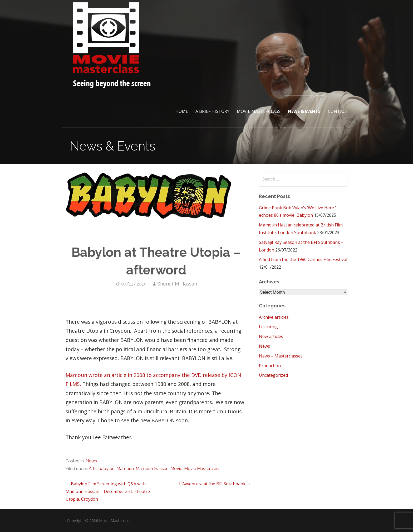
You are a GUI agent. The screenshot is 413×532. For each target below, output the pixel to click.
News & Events (304, 111)
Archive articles (274, 317)
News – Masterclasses (281, 356)
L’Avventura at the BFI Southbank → (215, 484)
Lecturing (268, 327)
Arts (93, 469)
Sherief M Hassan (177, 284)
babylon (107, 469)
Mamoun (125, 469)
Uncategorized (273, 375)
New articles (271, 336)
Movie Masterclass (259, 111)
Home (182, 111)
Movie (176, 469)
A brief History (212, 111)
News (91, 461)
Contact (338, 111)
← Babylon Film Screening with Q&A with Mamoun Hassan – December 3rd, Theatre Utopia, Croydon (108, 491)
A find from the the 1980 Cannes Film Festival (303, 259)
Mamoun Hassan (152, 469)
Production (270, 366)
